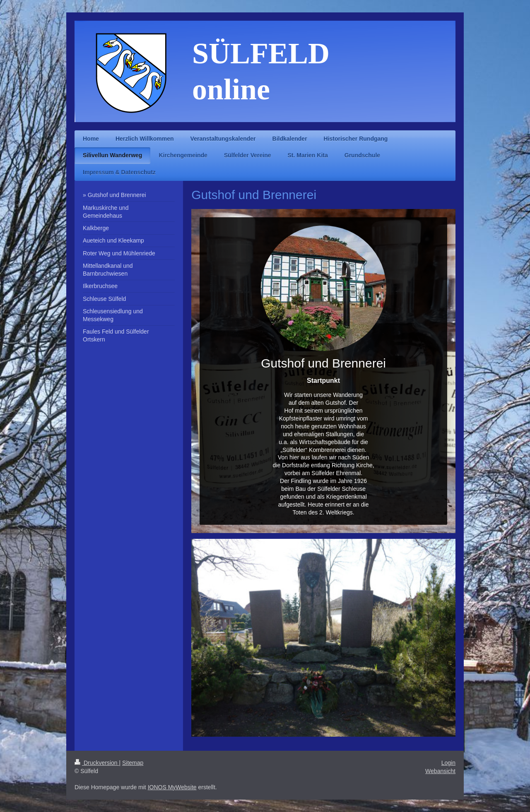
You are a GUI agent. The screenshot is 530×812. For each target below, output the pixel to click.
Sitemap (133, 763)
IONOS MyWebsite (172, 787)
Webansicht (440, 771)
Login (448, 763)
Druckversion (97, 763)
